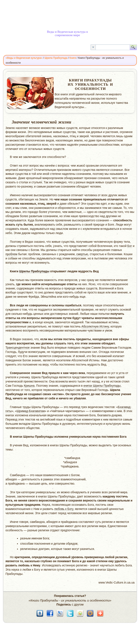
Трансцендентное (18, 348)
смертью (82, 254)
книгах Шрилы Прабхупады (102, 386)
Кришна (29, 386)
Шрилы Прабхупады (34, 271)
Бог (130, 246)
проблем (11, 254)
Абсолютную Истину (95, 326)
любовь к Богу (64, 509)
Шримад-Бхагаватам (31, 411)
